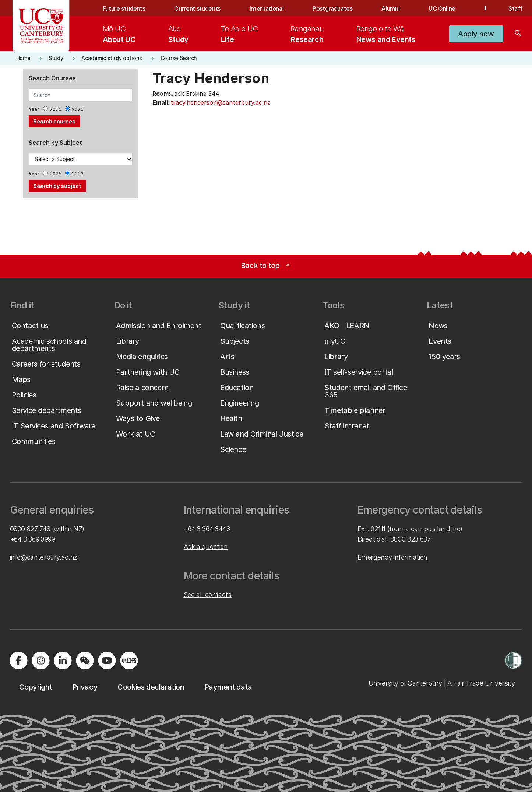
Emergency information (392, 557)
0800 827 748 (30, 529)
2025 (56, 109)
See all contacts (208, 595)
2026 (78, 109)
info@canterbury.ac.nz (44, 557)
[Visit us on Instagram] (41, 660)
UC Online (442, 8)
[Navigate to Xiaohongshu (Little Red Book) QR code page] (129, 660)
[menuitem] (119, 34)
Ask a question (206, 546)
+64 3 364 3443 (207, 529)
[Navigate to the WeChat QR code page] (85, 660)
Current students (197, 8)
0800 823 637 (411, 539)
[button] (476, 34)
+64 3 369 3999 (33, 539)
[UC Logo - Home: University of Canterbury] (41, 26)
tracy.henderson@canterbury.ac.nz (221, 102)
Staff (515, 8)
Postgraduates (333, 8)
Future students (124, 8)
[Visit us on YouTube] (107, 660)
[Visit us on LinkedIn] (63, 660)
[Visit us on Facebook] (19, 660)
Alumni (390, 8)
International (267, 8)
